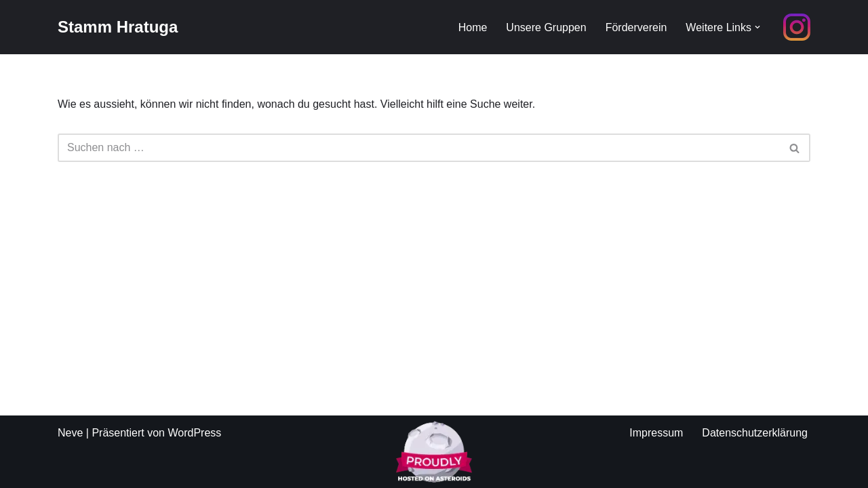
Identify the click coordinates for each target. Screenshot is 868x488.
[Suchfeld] (419, 148)
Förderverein (636, 27)
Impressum (656, 433)
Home (473, 27)
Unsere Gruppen (546, 27)
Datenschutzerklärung (755, 433)
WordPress (194, 433)
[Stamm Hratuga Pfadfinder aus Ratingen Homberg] (118, 27)
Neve (70, 433)
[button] (757, 27)
